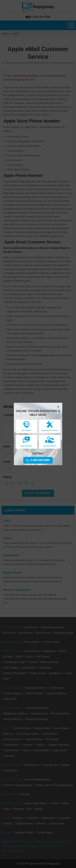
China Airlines (11, 745)
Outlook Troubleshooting (18, 785)
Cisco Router (50, 765)
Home (5, 34)
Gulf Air (41, 745)
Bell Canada (11, 668)
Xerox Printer (43, 633)
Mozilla (39, 809)
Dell (29, 809)
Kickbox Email (31, 651)
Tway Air (28, 745)
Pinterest (18, 809)
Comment (9, 415)
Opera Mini (10, 699)
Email (7, 462)
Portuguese (35, 846)
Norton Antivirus (13, 719)
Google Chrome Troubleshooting (54, 785)
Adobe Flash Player (36, 803)
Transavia (9, 756)
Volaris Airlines (34, 739)
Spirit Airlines (50, 734)
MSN (19, 657)
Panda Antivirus (60, 714)
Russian (48, 846)
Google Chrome (13, 693)
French (20, 842)
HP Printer (10, 633)
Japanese (8, 850)
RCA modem (32, 642)
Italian (45, 842)
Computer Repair (23, 833)
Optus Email (28, 668)
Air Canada (52, 739)
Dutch (29, 842)
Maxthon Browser (36, 688)
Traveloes (17, 818)
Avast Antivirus (39, 714)
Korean (66, 842)
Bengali (20, 850)
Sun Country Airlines (28, 734)
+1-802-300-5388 (38, 17)
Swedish (55, 842)
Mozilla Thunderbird (17, 590)
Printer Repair (45, 833)
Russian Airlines (13, 739)
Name (7, 446)
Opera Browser (34, 693)
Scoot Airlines (61, 728)
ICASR (8, 824)
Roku (7, 809)
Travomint (32, 818)
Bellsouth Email (50, 662)
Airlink (26, 750)
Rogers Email (13, 573)
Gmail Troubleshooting (38, 780)
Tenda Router (31, 765)
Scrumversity (57, 824)
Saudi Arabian (41, 750)
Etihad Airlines (22, 728)
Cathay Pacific (42, 728)
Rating (7, 477)
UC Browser (56, 688)
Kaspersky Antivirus (37, 719)
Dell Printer (25, 633)
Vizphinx (41, 824)
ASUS (54, 803)
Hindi (37, 842)
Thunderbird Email (14, 662)
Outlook (33, 662)
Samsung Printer (63, 633)
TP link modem (51, 642)
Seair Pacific (60, 750)
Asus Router (11, 770)
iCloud (29, 657)
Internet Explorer (56, 693)
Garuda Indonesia (58, 745)
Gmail (62, 651)
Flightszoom (48, 818)
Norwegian (9, 846)
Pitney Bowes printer (53, 627)
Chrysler (25, 794)
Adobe (65, 803)
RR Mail (8, 657)
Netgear (66, 765)
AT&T (7, 521)
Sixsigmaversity (24, 824)
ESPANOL (8, 842)
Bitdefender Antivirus (15, 714)
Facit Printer (30, 627)
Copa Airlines (11, 750)
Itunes (8, 538)
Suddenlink (11, 555)
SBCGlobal (43, 657)
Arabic (58, 846)
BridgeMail (49, 651)
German (22, 846)
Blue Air (8, 734)
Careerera (65, 818)
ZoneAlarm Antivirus (37, 708)
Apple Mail (45, 668)
